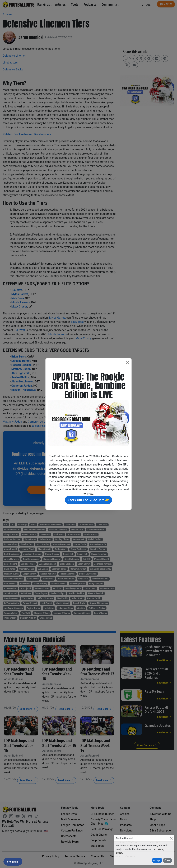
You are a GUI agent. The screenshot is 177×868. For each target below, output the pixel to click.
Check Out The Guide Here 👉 (88, 500)
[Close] (171, 838)
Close (167, 860)
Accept (157, 860)
